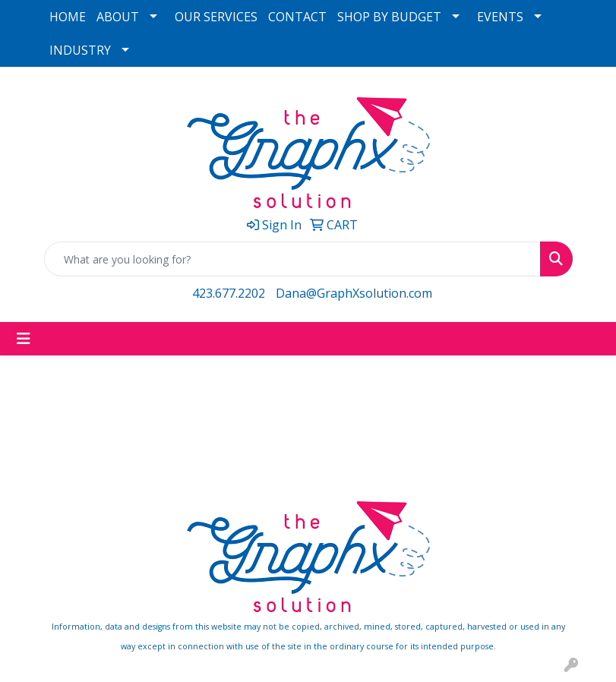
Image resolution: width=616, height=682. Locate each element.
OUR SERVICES (216, 17)
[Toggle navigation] (24, 339)
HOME (68, 17)
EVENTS (500, 17)
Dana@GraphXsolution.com (354, 293)
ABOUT (118, 17)
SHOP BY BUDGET (389, 17)
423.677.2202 (229, 293)
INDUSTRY (80, 50)
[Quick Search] (292, 259)
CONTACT (297, 17)
